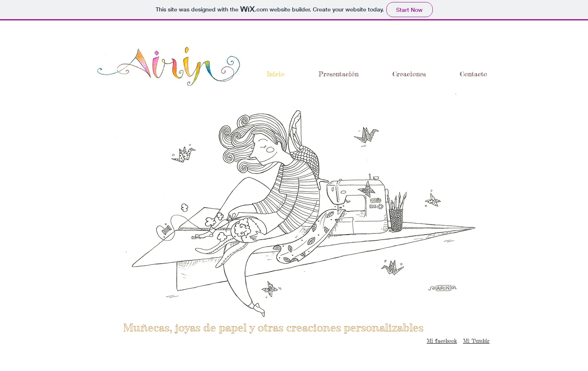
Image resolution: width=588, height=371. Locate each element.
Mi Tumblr (476, 341)
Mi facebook (442, 341)
